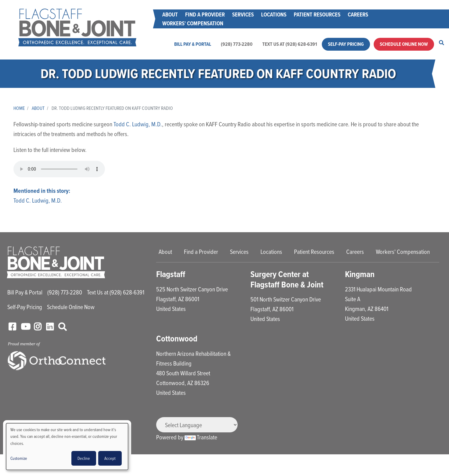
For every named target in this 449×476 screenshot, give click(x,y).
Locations (274, 14)
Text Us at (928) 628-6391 (290, 44)
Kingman (360, 274)
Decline (84, 458)
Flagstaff (171, 274)
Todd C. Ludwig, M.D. (138, 124)
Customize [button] (19, 458)
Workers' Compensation (193, 23)
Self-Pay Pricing (346, 44)
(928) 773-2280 (237, 44)
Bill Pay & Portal (193, 44)
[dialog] (67, 447)
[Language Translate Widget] (197, 425)
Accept (110, 458)
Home (19, 108)
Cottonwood (177, 339)
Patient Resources (317, 14)
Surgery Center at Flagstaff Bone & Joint (287, 279)
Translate (201, 437)
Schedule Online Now (404, 44)
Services (243, 14)
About (170, 14)
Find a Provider (205, 14)
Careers (358, 14)
